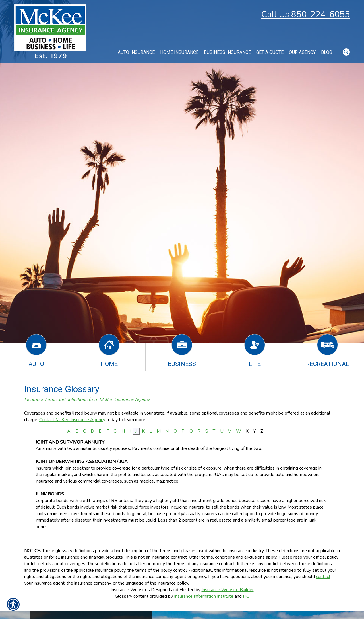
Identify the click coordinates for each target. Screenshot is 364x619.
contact (323, 577)
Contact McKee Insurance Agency (72, 420)
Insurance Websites (130, 590)
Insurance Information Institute (204, 596)
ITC (246, 596)
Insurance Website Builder (228, 590)
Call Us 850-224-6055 (306, 14)
